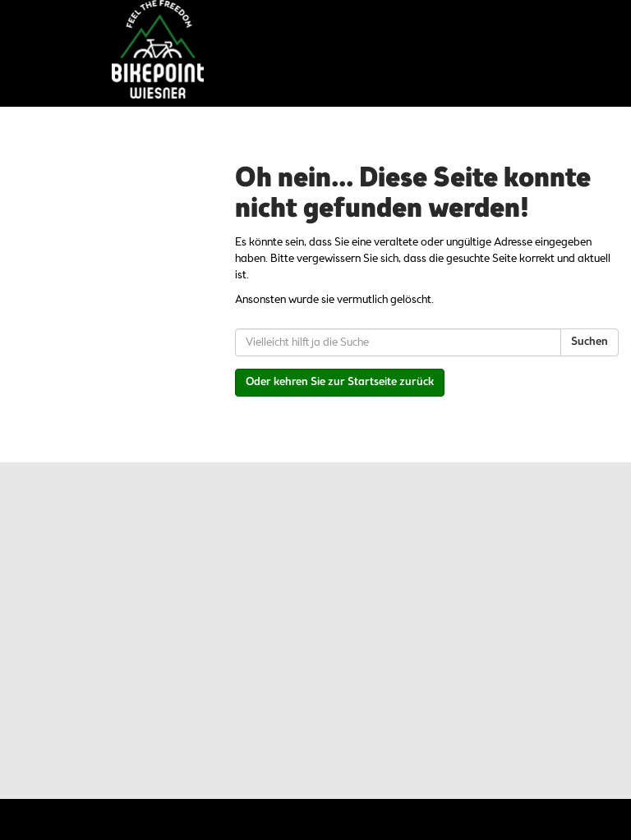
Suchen (590, 342)
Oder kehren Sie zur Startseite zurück (340, 382)
